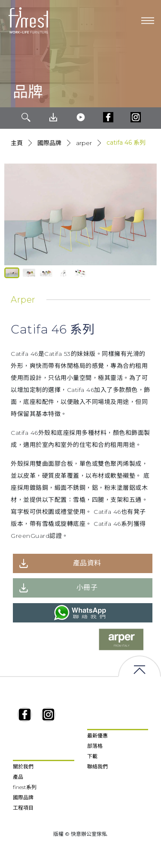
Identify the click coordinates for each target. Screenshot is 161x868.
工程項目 (23, 808)
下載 (92, 756)
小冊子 (87, 587)
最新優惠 (97, 736)
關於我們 (23, 766)
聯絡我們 (97, 766)
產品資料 (87, 563)
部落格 (95, 746)
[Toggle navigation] (148, 21)
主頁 (17, 143)
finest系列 (25, 787)
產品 (18, 777)
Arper (84, 143)
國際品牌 (49, 143)
